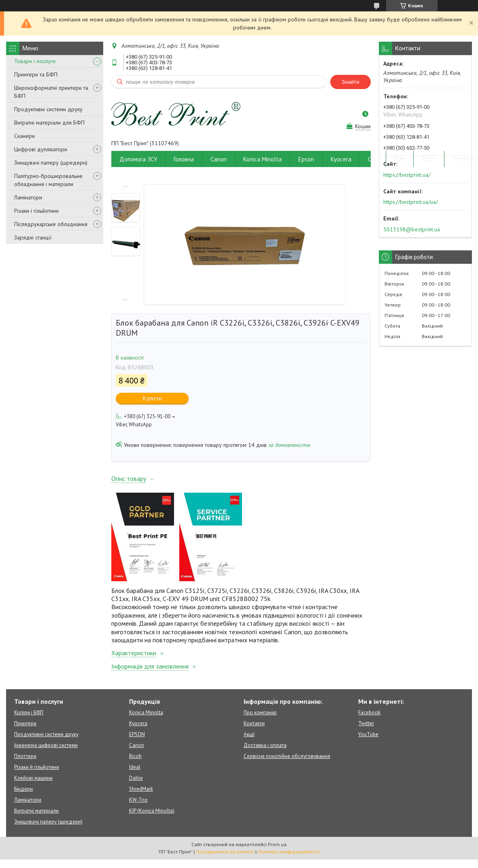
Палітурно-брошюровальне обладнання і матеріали (48, 180)
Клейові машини (33, 778)
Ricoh (429, 159)
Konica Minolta (262, 159)
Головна (184, 159)
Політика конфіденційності (289, 852)
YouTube (368, 734)
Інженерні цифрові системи (46, 745)
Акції (249, 734)
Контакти (254, 723)
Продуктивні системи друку (48, 109)
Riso (400, 159)
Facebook (369, 712)
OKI (373, 159)
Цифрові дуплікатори (41, 149)
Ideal (135, 767)
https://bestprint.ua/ (407, 175)
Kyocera (341, 159)
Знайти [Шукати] (351, 82)
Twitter (366, 723)
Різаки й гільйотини (37, 767)
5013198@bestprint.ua (412, 229)
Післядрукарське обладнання (51, 224)
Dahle (136, 778)
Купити (152, 398)
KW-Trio (138, 800)
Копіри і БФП (29, 712)
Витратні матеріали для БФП (49, 123)
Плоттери (25, 756)
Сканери (24, 136)
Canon (219, 159)
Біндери (23, 789)
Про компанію (260, 712)
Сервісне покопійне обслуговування (287, 756)
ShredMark (141, 789)
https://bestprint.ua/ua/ (411, 202)
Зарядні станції (33, 237)
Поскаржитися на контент (225, 852)
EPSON (137, 734)
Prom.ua (277, 844)
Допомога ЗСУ (138, 159)
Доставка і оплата (265, 745)
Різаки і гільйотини (36, 211)
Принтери (25, 723)
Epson (306, 159)
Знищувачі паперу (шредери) (51, 163)
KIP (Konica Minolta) (152, 811)
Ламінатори (28, 197)
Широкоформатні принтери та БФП (51, 92)
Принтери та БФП (36, 74)
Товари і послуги (35, 61)
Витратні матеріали (36, 811)
